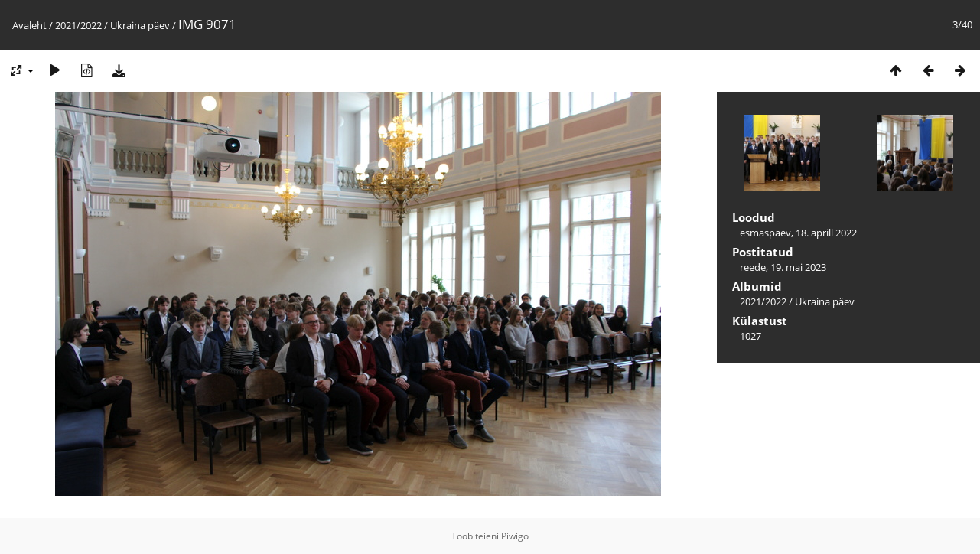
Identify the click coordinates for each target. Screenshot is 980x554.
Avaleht (29, 25)
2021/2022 (78, 25)
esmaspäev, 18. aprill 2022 (798, 233)
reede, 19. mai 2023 (783, 267)
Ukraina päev (140, 25)
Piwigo (515, 536)
